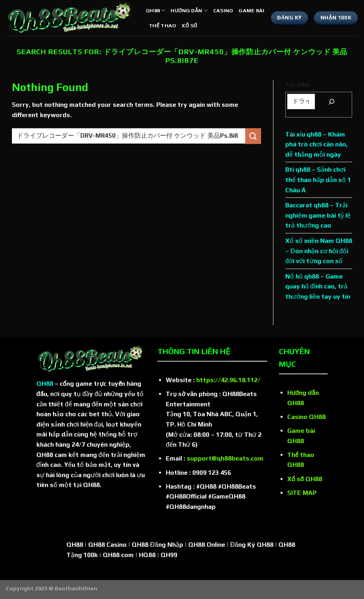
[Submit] (253, 136)
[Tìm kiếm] (331, 101)
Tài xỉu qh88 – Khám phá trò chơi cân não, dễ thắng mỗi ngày (317, 144)
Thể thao (162, 26)
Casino (223, 10)
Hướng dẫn (189, 10)
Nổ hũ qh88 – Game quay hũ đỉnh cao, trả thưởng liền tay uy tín (318, 286)
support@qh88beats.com (225, 458)
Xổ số (189, 26)
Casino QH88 (306, 417)
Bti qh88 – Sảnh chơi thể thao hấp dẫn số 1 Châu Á (318, 180)
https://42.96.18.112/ (228, 380)
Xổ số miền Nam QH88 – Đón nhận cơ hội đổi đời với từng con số (319, 251)
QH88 (155, 10)
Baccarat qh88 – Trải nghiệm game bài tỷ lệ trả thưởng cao (318, 215)
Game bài (251, 10)
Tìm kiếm (297, 85)
